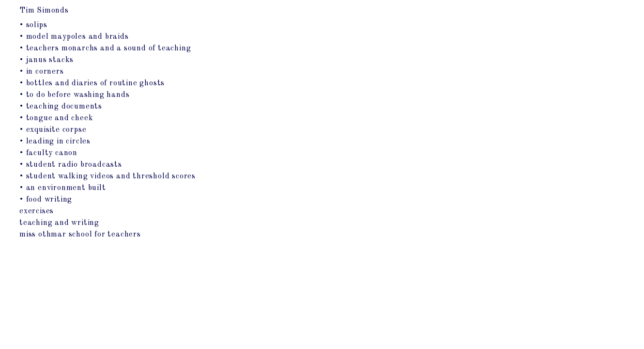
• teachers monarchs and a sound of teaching (105, 48)
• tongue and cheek (56, 118)
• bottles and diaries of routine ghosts (92, 83)
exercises (37, 211)
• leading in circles (55, 142)
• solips (33, 25)
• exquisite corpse (53, 130)
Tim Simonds (44, 11)
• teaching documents (61, 107)
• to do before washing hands (74, 95)
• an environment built (63, 188)
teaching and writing (59, 223)
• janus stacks (46, 60)
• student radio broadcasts (71, 165)
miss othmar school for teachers (80, 235)
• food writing (46, 200)
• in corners (42, 72)
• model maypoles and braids (74, 37)
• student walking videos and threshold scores (107, 176)
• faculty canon (48, 153)
